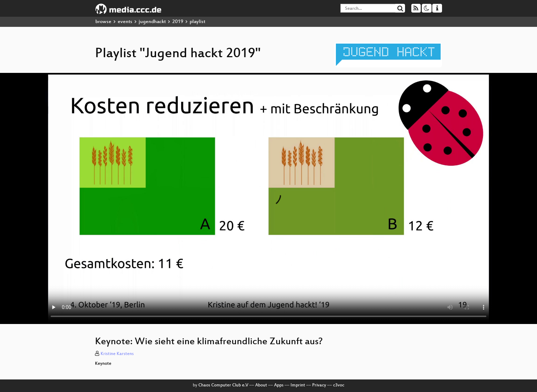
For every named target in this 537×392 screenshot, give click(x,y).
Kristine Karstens (117, 354)
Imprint (298, 385)
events (125, 22)
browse (103, 22)
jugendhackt (152, 22)
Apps (279, 385)
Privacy (319, 385)
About (261, 385)
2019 (178, 22)
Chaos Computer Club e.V (223, 385)
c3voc (339, 385)
